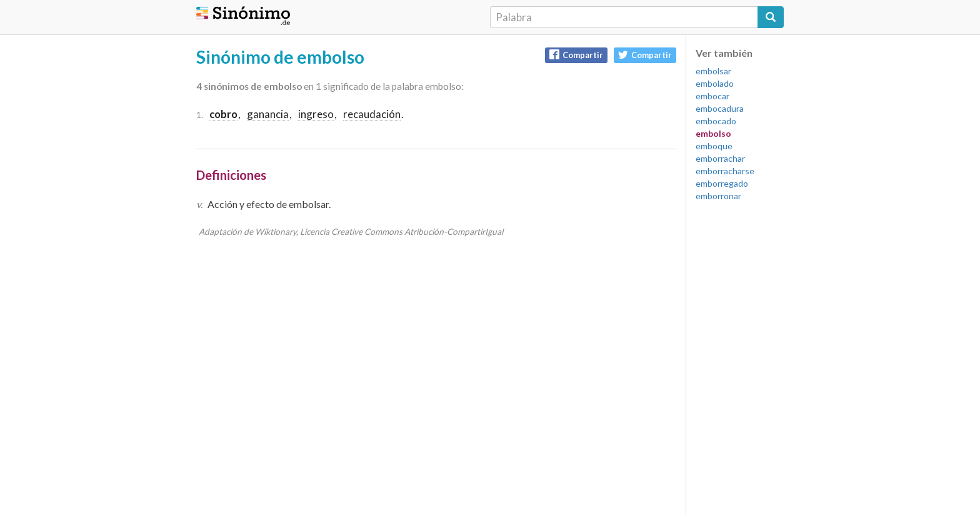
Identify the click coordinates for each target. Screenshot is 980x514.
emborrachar (720, 158)
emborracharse (725, 171)
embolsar (713, 71)
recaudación (372, 114)
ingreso (316, 114)
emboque (714, 146)
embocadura (720, 108)
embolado (715, 83)
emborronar (718, 196)
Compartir (576, 55)
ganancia (268, 114)
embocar (712, 96)
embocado (716, 121)
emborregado (722, 183)
